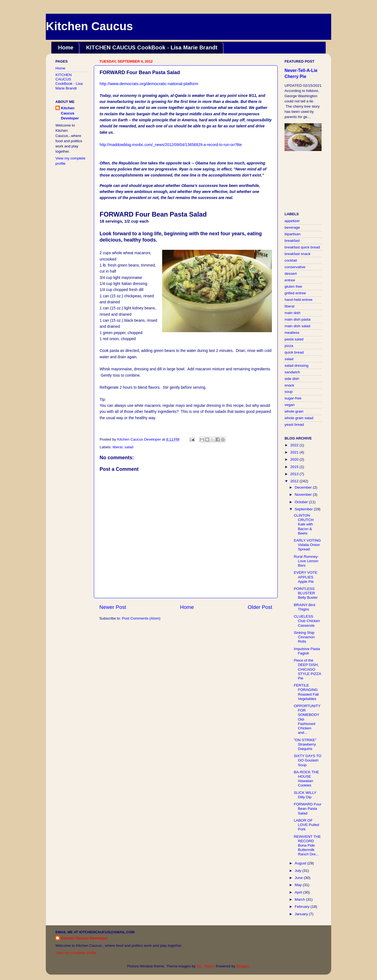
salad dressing (296, 366)
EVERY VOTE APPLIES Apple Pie (306, 577)
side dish (292, 379)
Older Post (260, 607)
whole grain (294, 411)
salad (129, 447)
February (303, 907)
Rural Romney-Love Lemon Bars (306, 561)
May (299, 885)
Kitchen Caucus (89, 26)
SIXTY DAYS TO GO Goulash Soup (308, 760)
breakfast (292, 241)
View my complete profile (76, 953)
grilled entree (295, 293)
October (302, 502)
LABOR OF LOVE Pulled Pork (306, 825)
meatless (292, 333)
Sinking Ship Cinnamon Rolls (304, 637)
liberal (117, 447)
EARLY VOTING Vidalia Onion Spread (307, 545)
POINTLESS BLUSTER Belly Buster (306, 593)
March (300, 899)
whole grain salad (299, 418)
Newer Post (113, 607)
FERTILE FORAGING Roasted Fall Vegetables (306, 692)
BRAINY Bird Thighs (305, 607)
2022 (295, 445)
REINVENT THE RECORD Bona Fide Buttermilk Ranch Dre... (307, 845)
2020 (295, 459)
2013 (295, 474)
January (302, 914)
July (299, 871)
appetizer (292, 221)
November (304, 495)
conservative (295, 267)
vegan (290, 405)
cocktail (291, 260)
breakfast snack (298, 254)
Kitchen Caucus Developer (70, 113)
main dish (292, 313)
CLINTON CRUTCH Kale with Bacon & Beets (304, 524)
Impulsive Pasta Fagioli (307, 651)
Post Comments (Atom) (141, 618)
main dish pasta (298, 319)
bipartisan (293, 234)
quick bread (294, 352)
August (301, 863)
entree (290, 280)
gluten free (293, 286)
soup (289, 392)
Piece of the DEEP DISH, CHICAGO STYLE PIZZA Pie (307, 669)
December (304, 487)
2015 (295, 467)
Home (66, 47)
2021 (295, 452)
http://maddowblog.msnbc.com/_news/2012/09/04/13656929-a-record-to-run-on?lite (171, 145)
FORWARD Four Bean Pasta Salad (308, 809)
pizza (289, 346)
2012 (295, 481)
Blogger (243, 966)
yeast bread (294, 425)
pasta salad (294, 339)
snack (289, 385)
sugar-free (293, 398)
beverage (292, 227)
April (299, 892)
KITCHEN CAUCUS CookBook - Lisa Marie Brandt (152, 47)
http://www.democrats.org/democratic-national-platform (149, 84)
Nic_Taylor (205, 966)
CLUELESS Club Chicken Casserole (307, 621)
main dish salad (297, 326)
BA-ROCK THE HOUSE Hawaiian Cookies (306, 779)
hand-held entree (299, 300)
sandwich (292, 372)
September (304, 509)
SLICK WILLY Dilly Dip (305, 795)
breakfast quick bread (302, 247)
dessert (291, 274)
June (299, 878)
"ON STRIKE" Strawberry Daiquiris (305, 744)
